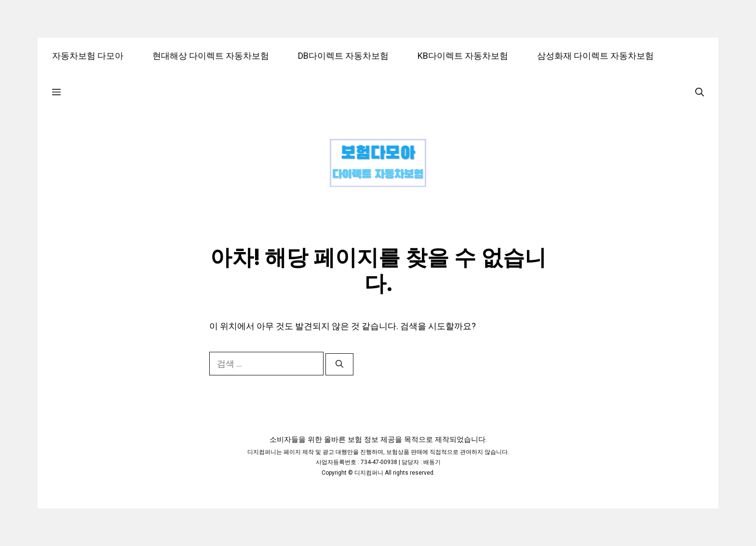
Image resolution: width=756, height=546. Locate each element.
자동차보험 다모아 (88, 56)
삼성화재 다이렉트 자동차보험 (595, 56)
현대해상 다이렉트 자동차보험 (211, 56)
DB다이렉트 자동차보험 (343, 56)
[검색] (339, 364)
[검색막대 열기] (700, 92)
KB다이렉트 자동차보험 (463, 56)
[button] (56, 92)
